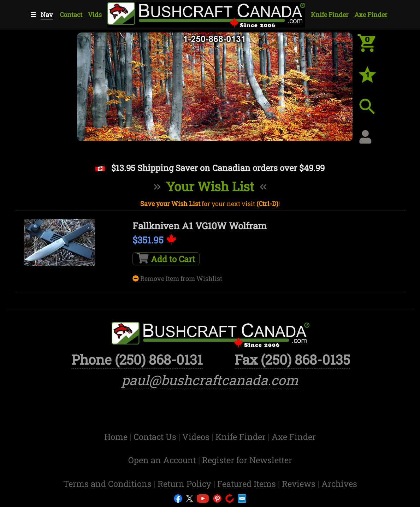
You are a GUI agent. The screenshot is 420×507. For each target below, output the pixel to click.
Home (117, 437)
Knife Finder (330, 14)
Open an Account (162, 460)
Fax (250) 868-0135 (292, 359)
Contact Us (156, 437)
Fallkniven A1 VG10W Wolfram (200, 226)
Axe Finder (371, 14)
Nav (47, 14)
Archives (339, 484)
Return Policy (185, 484)
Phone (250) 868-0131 (137, 359)
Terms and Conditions (108, 484)
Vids (96, 14)
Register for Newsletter (247, 460)
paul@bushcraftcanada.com (210, 380)
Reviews (300, 484)
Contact (72, 14)
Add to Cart (166, 259)
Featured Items (248, 484)
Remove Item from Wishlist (177, 278)
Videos (197, 437)
